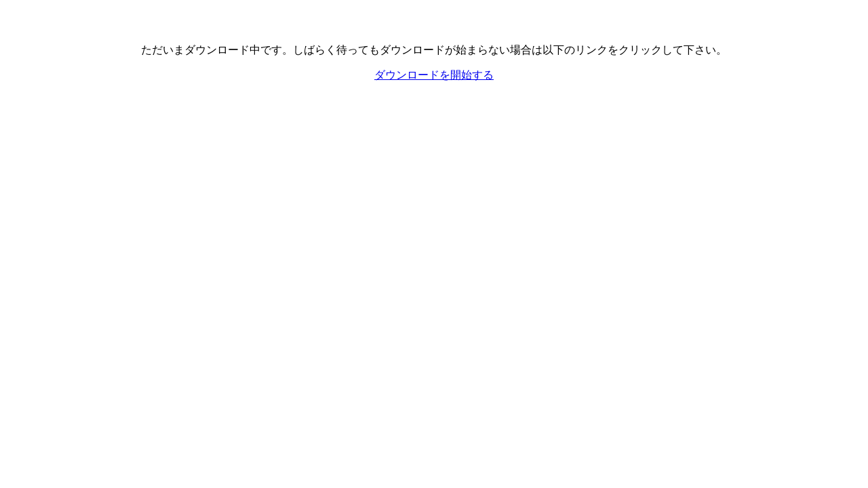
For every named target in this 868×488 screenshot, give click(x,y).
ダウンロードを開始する (434, 75)
